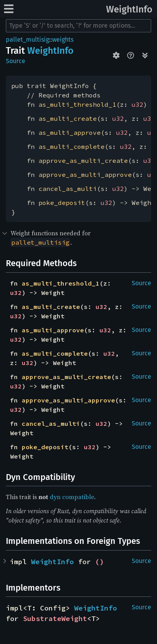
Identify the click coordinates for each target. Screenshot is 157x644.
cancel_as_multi (68, 189)
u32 (138, 104)
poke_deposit (62, 203)
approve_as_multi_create (83, 161)
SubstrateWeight (55, 618)
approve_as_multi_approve (85, 175)
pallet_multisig (27, 40)
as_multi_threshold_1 (77, 104)
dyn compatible (72, 497)
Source (16, 61)
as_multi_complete (72, 146)
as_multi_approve (70, 132)
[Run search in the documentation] (78, 26)
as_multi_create (68, 118)
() (99, 562)
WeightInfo (129, 9)
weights (63, 40)
